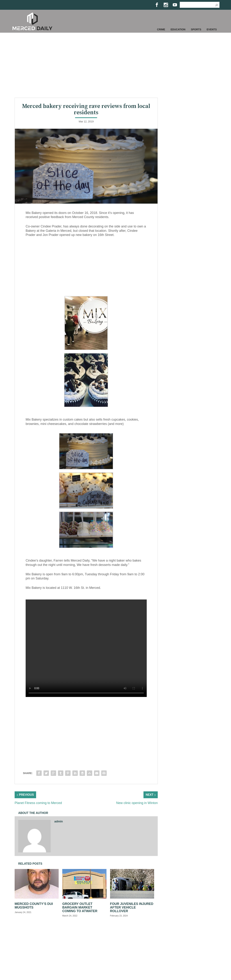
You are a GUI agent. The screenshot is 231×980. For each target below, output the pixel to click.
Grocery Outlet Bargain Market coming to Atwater (80, 907)
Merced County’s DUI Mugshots (34, 906)
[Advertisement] (115, 65)
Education (178, 29)
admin (59, 821)
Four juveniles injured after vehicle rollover (132, 907)
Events (212, 29)
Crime (161, 29)
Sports (196, 29)
